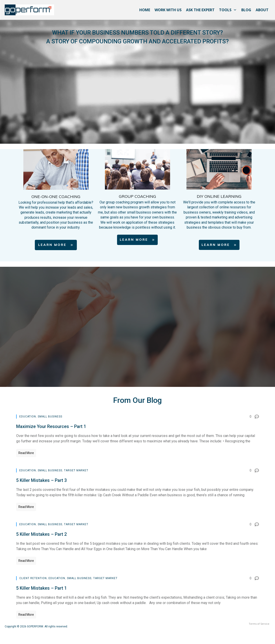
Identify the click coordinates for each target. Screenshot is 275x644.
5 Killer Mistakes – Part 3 (41, 480)
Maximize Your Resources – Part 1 (51, 426)
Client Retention (33, 578)
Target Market (76, 470)
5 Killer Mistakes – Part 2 (41, 534)
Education (28, 417)
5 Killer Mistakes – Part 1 (41, 588)
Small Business (50, 417)
